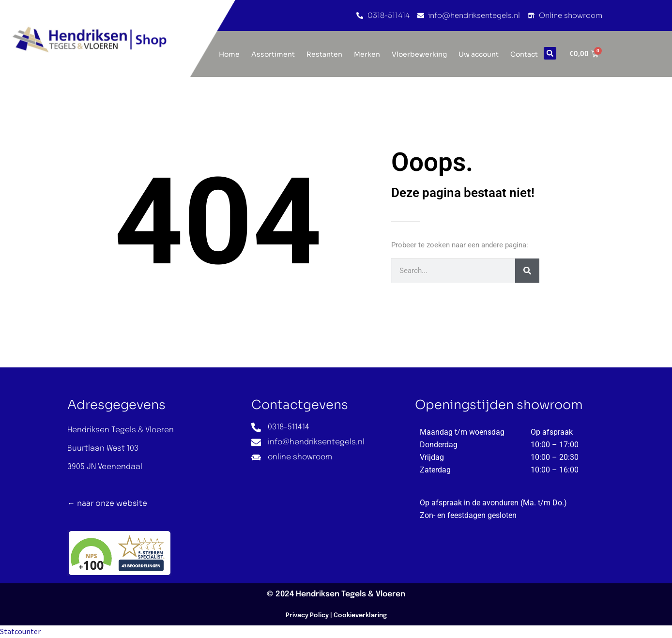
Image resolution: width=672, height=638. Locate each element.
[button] (550, 53)
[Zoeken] (527, 271)
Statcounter (20, 631)
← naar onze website (107, 503)
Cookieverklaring (360, 615)
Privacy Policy (307, 615)
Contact (524, 54)
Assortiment (273, 54)
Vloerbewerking (419, 54)
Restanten (324, 54)
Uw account (479, 54)
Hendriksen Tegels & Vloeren (351, 594)
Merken (367, 54)
